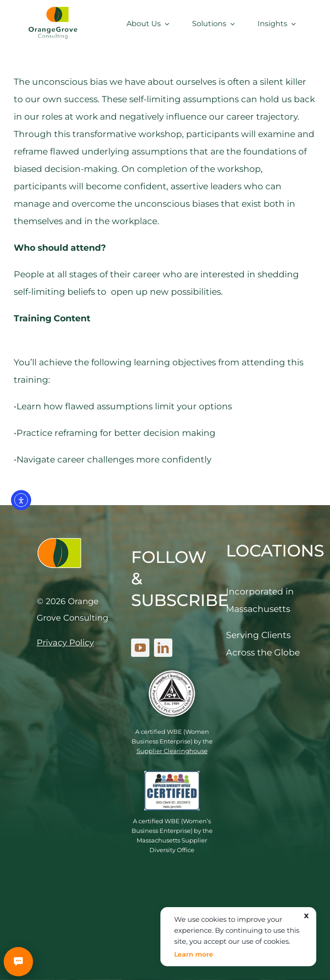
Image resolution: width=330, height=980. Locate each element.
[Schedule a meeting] (18, 962)
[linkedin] (163, 648)
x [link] (307, 916)
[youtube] (140, 648)
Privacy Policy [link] (65, 643)
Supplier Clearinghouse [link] (172, 751)
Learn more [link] (194, 954)
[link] (53, 9)
